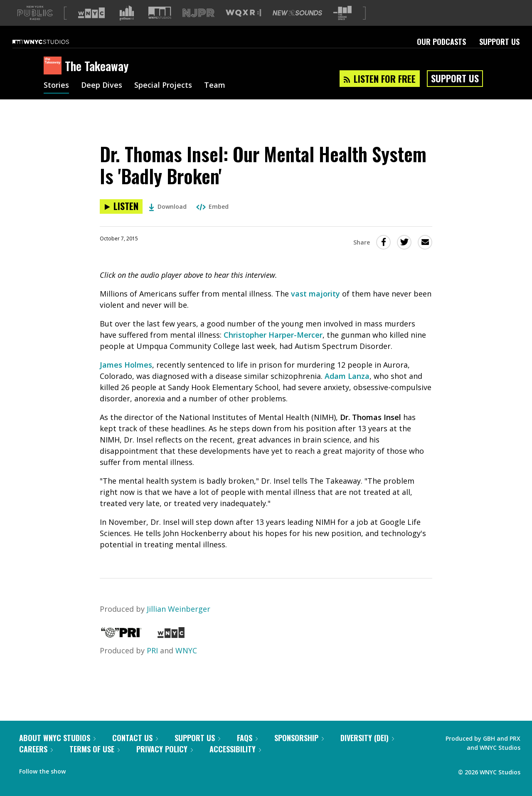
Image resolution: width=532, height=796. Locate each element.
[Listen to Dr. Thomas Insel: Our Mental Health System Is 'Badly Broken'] (121, 220)
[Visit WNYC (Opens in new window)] (91, 26)
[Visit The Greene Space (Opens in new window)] (342, 26)
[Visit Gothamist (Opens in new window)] (127, 26)
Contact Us (135, 751)
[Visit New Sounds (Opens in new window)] (297, 26)
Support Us (499, 55)
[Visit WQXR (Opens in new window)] (243, 26)
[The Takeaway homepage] (54, 79)
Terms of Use (95, 762)
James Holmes (126, 378)
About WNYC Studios (57, 751)
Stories (56, 99)
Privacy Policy (165, 762)
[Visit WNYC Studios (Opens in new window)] (160, 26)
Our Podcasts (441, 55)
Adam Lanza (347, 389)
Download (168, 220)
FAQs (247, 751)
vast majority (315, 307)
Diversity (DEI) (367, 751)
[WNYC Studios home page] (51, 55)
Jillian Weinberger (179, 622)
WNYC (186, 664)
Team (215, 99)
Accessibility (235, 762)
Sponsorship (299, 751)
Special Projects (163, 99)
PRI (152, 664)
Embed (212, 220)
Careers (36, 762)
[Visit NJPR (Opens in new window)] (198, 26)
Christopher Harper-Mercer (273, 348)
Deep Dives (102, 99)
